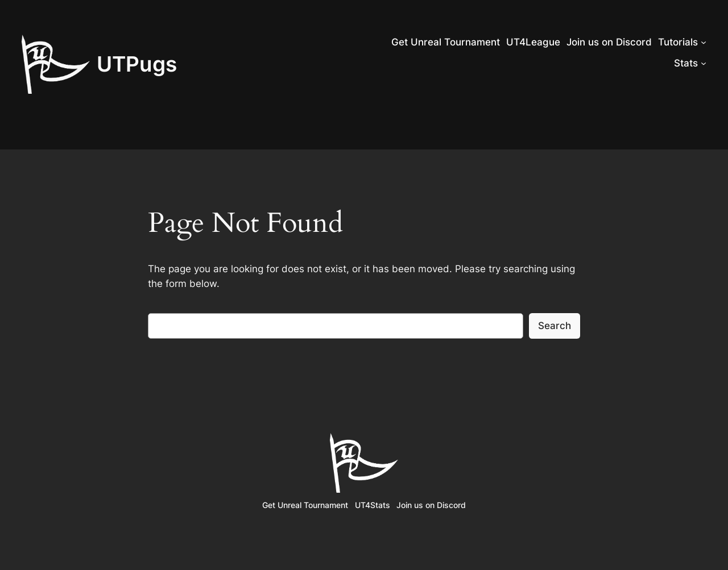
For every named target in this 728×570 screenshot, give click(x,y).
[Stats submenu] (704, 63)
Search (555, 326)
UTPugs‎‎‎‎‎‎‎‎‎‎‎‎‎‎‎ (137, 64)
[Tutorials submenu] (704, 42)
